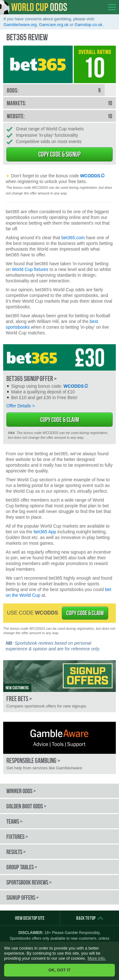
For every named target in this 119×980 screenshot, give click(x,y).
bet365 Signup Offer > (32, 378)
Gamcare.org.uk (54, 25)
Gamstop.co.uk (88, 25)
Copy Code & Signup (60, 154)
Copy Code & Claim (60, 420)
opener (112, 7)
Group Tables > (22, 867)
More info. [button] (97, 958)
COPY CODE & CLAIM (85, 613)
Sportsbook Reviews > (29, 882)
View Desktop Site (30, 918)
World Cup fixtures (30, 269)
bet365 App (45, 532)
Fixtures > (17, 837)
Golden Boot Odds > (26, 806)
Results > (16, 852)
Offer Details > (21, 406)
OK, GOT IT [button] (59, 970)
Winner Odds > (21, 791)
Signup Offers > (23, 898)
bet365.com (73, 238)
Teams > (14, 821)
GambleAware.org (20, 25)
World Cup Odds (33, 7)
